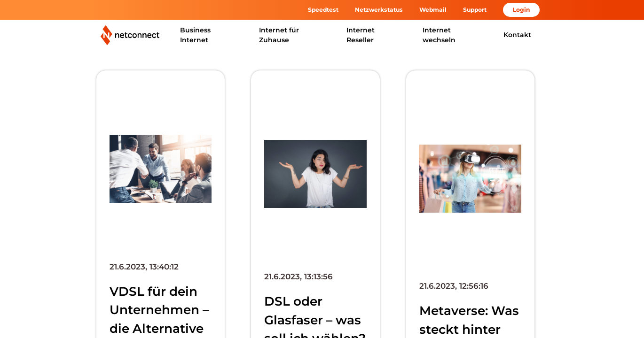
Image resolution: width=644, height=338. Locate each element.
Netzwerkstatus (379, 10)
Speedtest (323, 10)
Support (475, 10)
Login (521, 10)
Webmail (433, 10)
